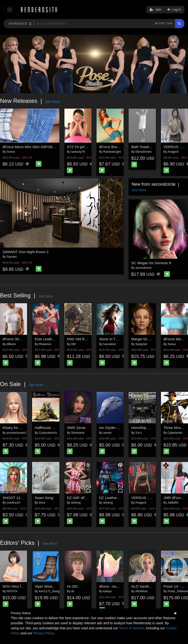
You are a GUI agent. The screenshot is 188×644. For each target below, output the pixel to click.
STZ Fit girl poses (81, 147)
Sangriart (141, 344)
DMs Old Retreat (80, 339)
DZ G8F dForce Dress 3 (86, 498)
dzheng (76, 503)
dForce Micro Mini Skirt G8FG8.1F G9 (33, 147)
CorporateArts (48, 433)
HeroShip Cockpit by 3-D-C (153, 428)
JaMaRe (173, 503)
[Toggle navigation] (10, 10)
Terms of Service (132, 628)
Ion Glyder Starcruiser (117, 428)
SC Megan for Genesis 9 (151, 263)
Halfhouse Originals (51, 428)
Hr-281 (72, 586)
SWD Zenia (76, 428)
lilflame (11, 344)
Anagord (173, 152)
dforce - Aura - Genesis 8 (119, 586)
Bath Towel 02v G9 (146, 147)
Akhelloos (142, 591)
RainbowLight (112, 152)
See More (52, 102)
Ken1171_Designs (51, 591)
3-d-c (139, 433)
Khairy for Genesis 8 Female (26, 428)
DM (73, 344)
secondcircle (143, 268)
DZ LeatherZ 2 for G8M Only (122, 498)
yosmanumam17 (17, 433)
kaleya (108, 591)
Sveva (11, 152)
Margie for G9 (142, 339)
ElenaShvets (143, 152)
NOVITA (12, 591)
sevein (108, 433)
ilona (42, 503)
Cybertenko (175, 433)
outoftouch (14, 503)
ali (73, 591)
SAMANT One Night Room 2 (26, 252)
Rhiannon (45, 344)
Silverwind (78, 433)
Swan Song (44, 498)
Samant (12, 257)
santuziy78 (78, 152)
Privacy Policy (43, 633)
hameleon (110, 344)
